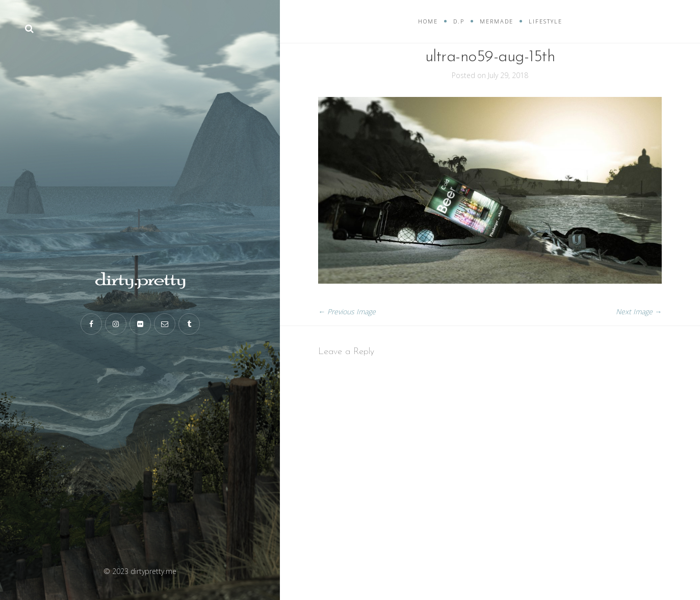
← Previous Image (347, 311)
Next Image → (639, 311)
